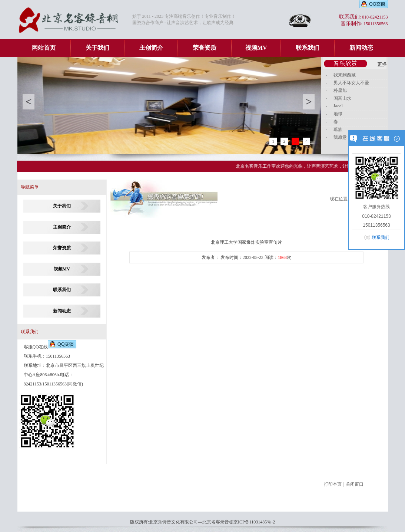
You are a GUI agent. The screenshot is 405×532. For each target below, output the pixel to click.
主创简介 (151, 48)
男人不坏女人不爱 (351, 83)
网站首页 (44, 48)
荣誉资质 (205, 48)
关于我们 (97, 48)
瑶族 (338, 129)
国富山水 (342, 98)
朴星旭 (340, 91)
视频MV (256, 48)
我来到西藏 (345, 75)
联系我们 (308, 48)
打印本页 (333, 484)
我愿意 (340, 137)
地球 (338, 114)
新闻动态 (361, 48)
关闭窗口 (355, 484)
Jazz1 (338, 106)
